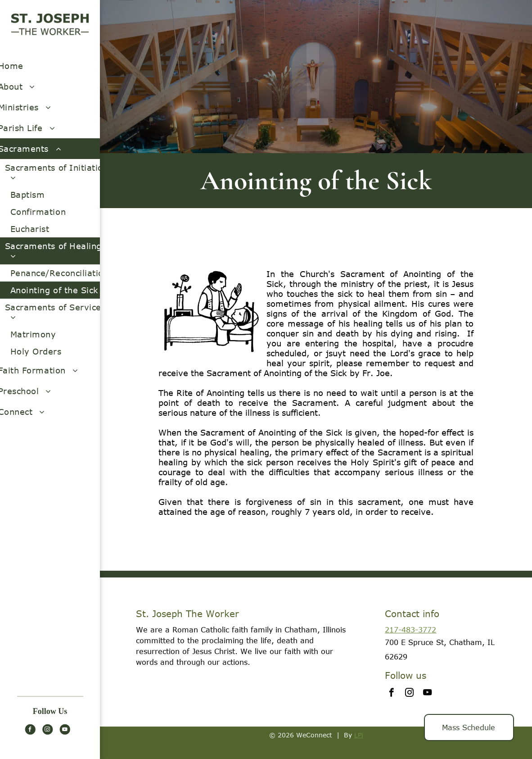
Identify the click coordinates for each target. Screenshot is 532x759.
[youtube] (65, 730)
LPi (359, 735)
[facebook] (30, 730)
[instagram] (47, 730)
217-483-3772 (410, 630)
